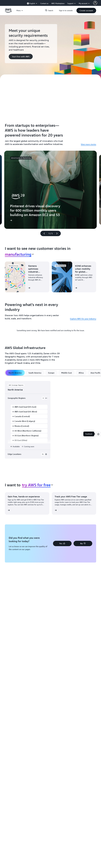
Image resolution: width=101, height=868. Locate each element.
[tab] (15, 373)
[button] (86, 11)
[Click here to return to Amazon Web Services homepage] (8, 12)
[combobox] (19, 254)
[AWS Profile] (95, 3)
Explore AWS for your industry (83, 319)
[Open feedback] (98, 434)
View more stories (88, 144)
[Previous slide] (43, 233)
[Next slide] (58, 233)
